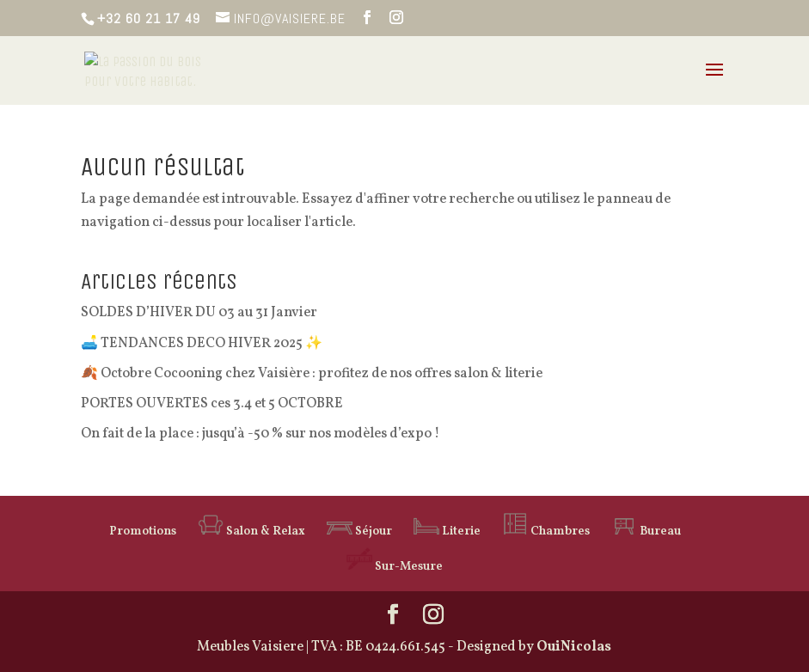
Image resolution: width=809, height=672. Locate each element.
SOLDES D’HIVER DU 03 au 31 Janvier (199, 313)
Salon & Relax (251, 531)
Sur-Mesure (395, 567)
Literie (447, 531)
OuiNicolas (574, 647)
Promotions (143, 531)
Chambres (546, 531)
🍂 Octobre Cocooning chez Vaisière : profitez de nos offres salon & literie (312, 374)
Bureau (646, 531)
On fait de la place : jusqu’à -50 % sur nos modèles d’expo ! (260, 434)
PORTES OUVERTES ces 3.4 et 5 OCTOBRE (212, 404)
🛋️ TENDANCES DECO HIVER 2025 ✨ (202, 344)
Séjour (359, 531)
